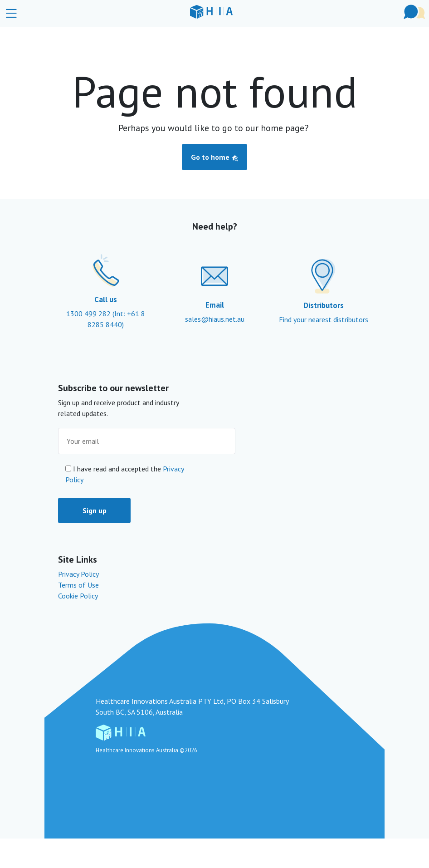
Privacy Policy (78, 574)
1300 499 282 (89, 314)
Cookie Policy (78, 596)
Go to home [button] (215, 157)
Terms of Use (78, 585)
